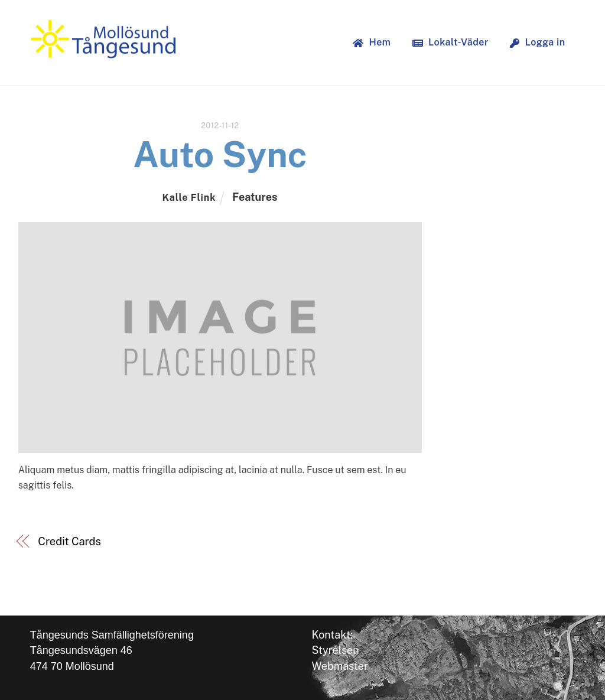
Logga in (537, 42)
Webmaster (340, 666)
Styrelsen (335, 650)
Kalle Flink (189, 198)
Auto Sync (220, 154)
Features (255, 197)
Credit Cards (69, 541)
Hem (372, 42)
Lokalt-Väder (451, 42)
